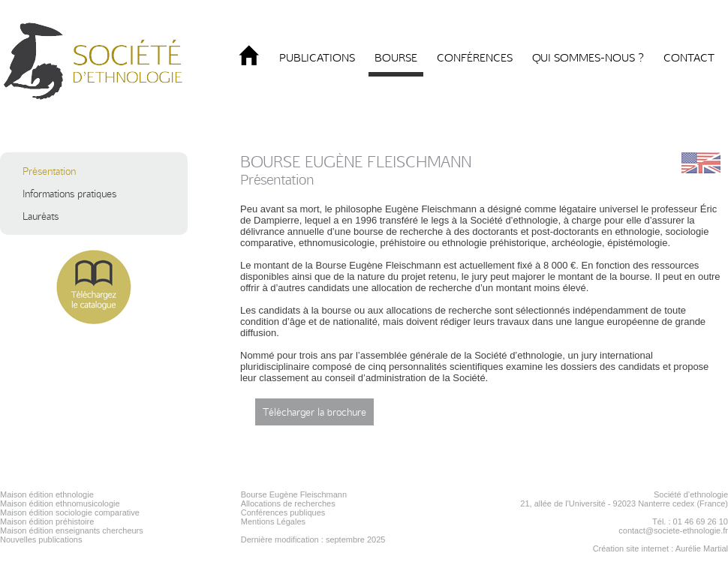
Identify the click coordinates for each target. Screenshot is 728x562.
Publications (317, 58)
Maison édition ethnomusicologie (60, 503)
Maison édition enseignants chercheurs (72, 530)
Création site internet (631, 548)
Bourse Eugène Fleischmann (294, 494)
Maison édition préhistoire (47, 521)
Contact (689, 58)
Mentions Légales (273, 521)
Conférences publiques (283, 512)
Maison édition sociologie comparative (70, 512)
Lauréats (41, 216)
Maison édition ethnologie (47, 494)
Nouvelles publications (41, 539)
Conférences (475, 58)
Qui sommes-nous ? (588, 58)
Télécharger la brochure (314, 412)
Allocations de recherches (288, 503)
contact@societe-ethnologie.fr (673, 530)
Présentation (49, 171)
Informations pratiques (69, 194)
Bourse (396, 58)
